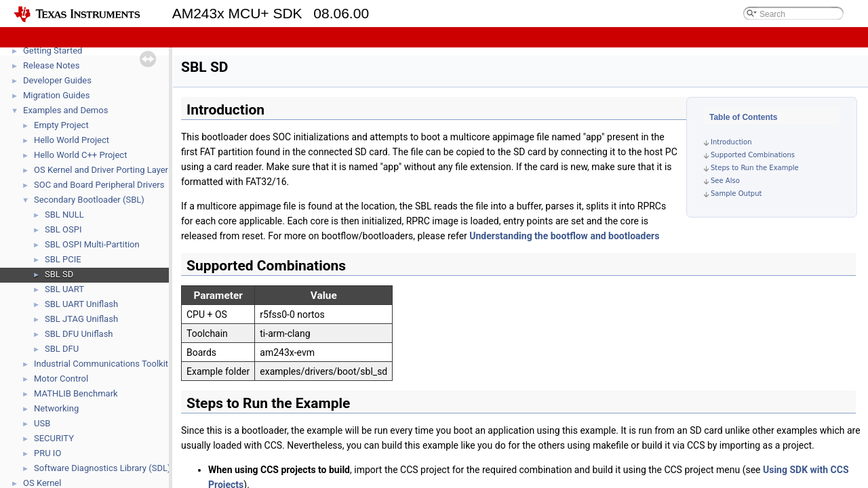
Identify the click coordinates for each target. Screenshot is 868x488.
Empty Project (61, 125)
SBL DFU (62, 349)
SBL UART (64, 289)
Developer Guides (57, 80)
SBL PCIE (63, 259)
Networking (56, 408)
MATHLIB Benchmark (76, 393)
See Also (725, 181)
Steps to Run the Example (755, 168)
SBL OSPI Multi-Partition (92, 244)
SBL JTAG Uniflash (81, 319)
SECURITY (54, 438)
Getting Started (53, 50)
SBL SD (59, 274)
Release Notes (51, 65)
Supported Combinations (753, 155)
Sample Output (736, 194)
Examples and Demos (65, 110)
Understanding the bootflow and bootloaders (564, 236)
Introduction (731, 142)
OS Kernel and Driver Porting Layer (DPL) (113, 170)
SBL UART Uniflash (81, 304)
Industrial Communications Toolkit (101, 364)
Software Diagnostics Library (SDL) (102, 468)
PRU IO (47, 453)
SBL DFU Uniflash (79, 334)
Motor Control (61, 379)
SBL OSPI (63, 229)
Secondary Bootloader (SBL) (89, 200)
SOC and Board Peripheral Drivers (99, 185)
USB (42, 423)
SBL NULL (64, 215)
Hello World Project (72, 140)
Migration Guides (56, 95)
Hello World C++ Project (80, 155)
